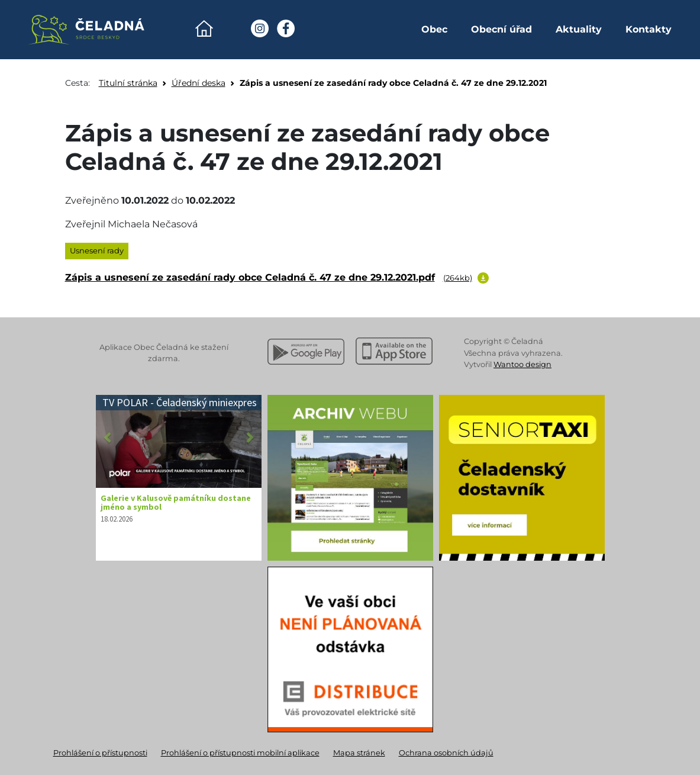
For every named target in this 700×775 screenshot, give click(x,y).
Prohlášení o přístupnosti (100, 753)
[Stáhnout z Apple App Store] (394, 352)
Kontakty (649, 29)
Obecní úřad (501, 29)
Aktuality (579, 29)
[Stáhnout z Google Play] (306, 352)
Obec (434, 29)
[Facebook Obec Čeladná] (286, 28)
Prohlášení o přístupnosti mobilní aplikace (240, 753)
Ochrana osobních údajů (446, 753)
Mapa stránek (359, 753)
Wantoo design (522, 364)
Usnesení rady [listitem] (97, 250)
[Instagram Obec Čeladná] (260, 28)
